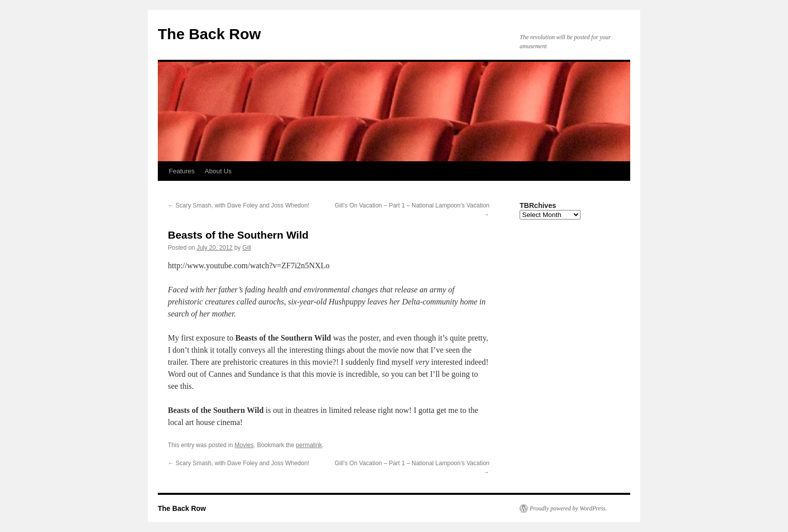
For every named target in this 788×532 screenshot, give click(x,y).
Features (182, 171)
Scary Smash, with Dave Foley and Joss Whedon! (238, 205)
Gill (247, 248)
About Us (218, 171)
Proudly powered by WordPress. (568, 508)
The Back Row (209, 34)
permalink (309, 445)
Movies (244, 445)
